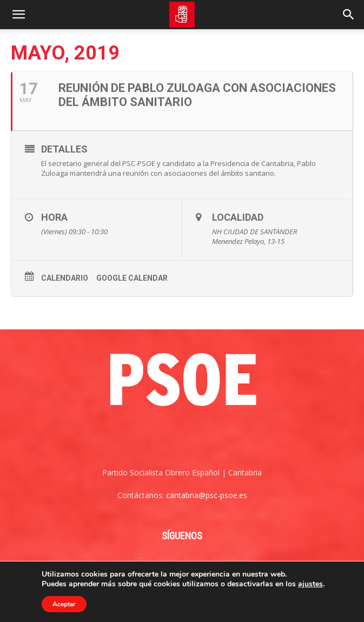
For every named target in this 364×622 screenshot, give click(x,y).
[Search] (349, 15)
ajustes (310, 584)
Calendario (65, 278)
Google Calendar (132, 278)
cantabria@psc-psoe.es (207, 495)
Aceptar (64, 604)
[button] (18, 15)
